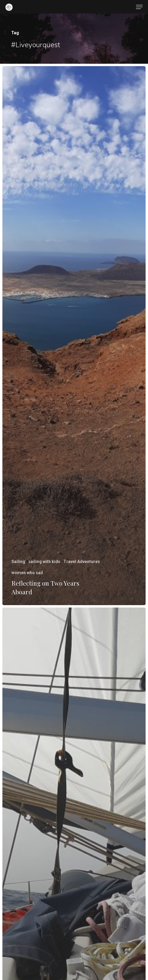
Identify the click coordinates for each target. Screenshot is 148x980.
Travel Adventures (82, 562)
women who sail (27, 573)
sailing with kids (44, 562)
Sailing (18, 562)
